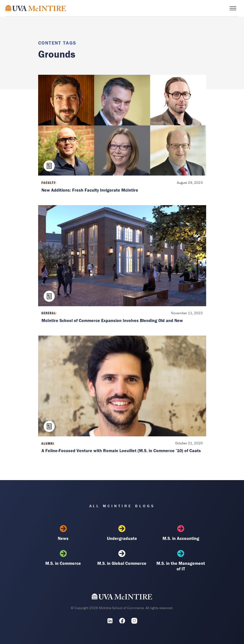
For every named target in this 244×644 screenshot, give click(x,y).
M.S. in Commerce (63, 558)
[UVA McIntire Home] (122, 598)
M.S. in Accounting (181, 533)
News (63, 533)
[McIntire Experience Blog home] (36, 8)
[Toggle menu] (233, 8)
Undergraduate (122, 533)
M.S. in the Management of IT (181, 561)
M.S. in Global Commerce (122, 558)
